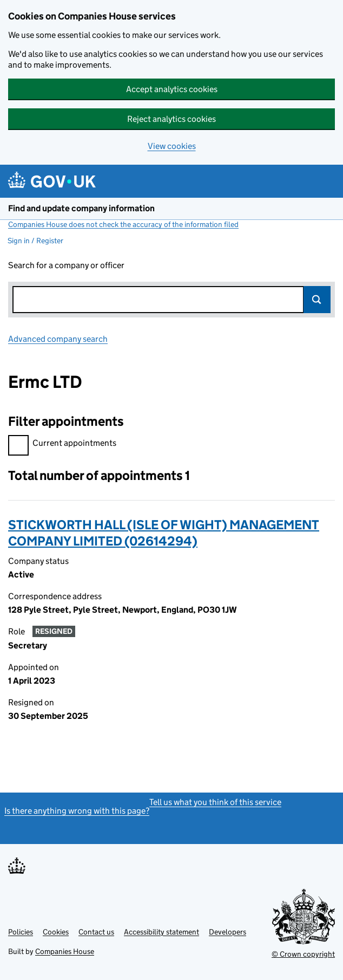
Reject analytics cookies (171, 119)
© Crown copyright (303, 954)
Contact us (96, 932)
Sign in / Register (35, 241)
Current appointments (62, 444)
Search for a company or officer (66, 265)
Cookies (56, 932)
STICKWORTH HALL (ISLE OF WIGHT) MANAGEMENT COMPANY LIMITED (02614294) (164, 533)
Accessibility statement (161, 932)
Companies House (65, 951)
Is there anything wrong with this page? (77, 811)
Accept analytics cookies (172, 89)
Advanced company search (58, 339)
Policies (21, 932)
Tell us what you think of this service (215, 802)
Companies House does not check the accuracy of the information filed (123, 224)
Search (317, 300)
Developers (227, 932)
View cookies (172, 146)
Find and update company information (81, 208)
